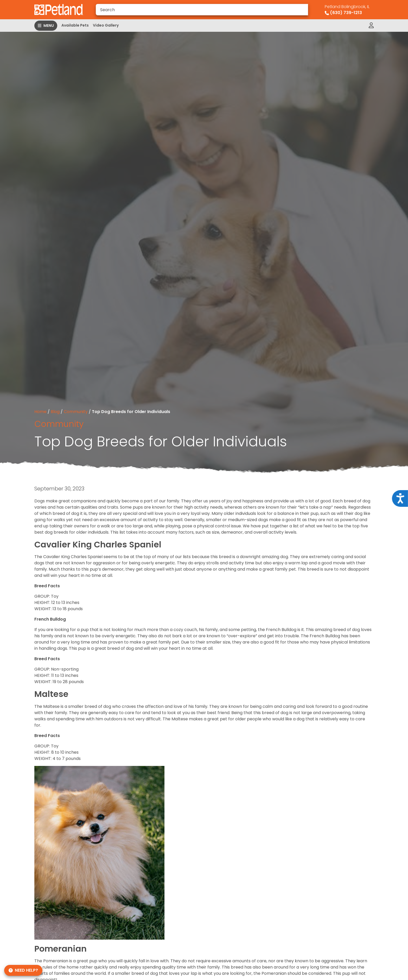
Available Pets (75, 25)
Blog (55, 412)
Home (40, 412)
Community (76, 412)
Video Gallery (106, 25)
